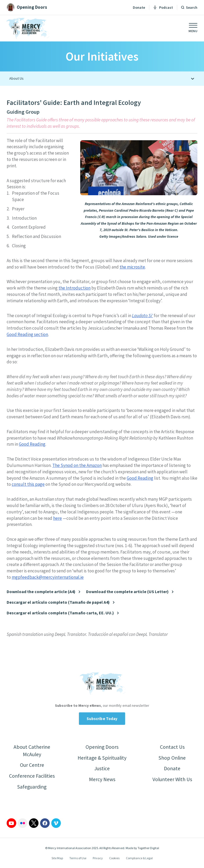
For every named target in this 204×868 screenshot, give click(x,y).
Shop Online (172, 758)
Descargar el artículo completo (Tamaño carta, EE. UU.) (60, 613)
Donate (139, 7)
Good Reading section (27, 334)
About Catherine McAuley (32, 751)
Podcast (163, 7)
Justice (102, 769)
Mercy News (102, 780)
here (58, 518)
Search (192, 7)
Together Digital (148, 848)
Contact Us (172, 747)
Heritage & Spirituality (102, 758)
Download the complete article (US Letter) (127, 592)
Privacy (98, 859)
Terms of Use (78, 859)
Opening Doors (102, 747)
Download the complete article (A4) (41, 592)
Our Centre (32, 765)
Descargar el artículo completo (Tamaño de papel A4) (58, 602)
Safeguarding (32, 787)
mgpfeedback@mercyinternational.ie (48, 577)
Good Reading (32, 444)
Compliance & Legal (139, 859)
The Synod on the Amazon (77, 465)
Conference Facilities (32, 776)
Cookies (114, 859)
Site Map (57, 859)
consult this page (28, 484)
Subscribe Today (102, 719)
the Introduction (75, 288)
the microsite (132, 267)
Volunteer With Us (172, 780)
